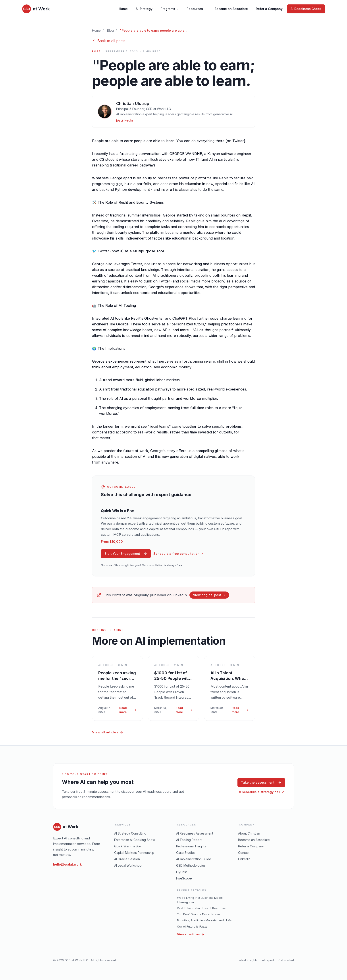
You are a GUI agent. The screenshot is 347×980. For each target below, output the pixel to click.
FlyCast (181, 872)
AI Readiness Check (306, 9)
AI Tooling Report (189, 840)
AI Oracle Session (127, 859)
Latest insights (248, 960)
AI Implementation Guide (194, 859)
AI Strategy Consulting (130, 833)
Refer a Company (269, 9)
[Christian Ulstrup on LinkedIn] (124, 120)
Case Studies (186, 853)
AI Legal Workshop (128, 865)
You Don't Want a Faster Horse (198, 914)
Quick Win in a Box (128, 846)
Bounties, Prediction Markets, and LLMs (204, 920)
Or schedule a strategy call (261, 792)
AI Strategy (144, 9)
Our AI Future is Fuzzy (192, 926)
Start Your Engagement (126, 554)
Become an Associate (231, 9)
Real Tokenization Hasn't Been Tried (202, 908)
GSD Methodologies (191, 865)
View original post (209, 595)
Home (123, 9)
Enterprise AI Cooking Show (135, 840)
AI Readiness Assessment (195, 833)
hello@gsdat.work (67, 864)
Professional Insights (191, 846)
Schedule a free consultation (179, 554)
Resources (197, 9)
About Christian (249, 833)
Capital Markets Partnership (134, 853)
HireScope (184, 878)
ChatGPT (180, 318)
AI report (268, 960)
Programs (170, 9)
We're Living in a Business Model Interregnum (200, 900)
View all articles (108, 732)
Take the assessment (261, 782)
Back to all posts (109, 41)
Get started (286, 960)
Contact (244, 853)
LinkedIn (244, 859)
